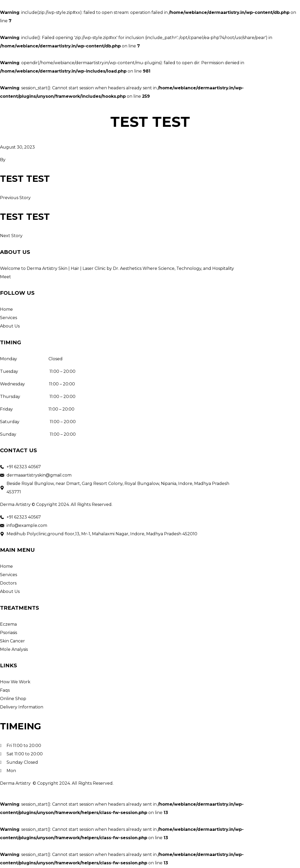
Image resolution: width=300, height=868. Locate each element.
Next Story (11, 236)
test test (25, 179)
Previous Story (15, 198)
